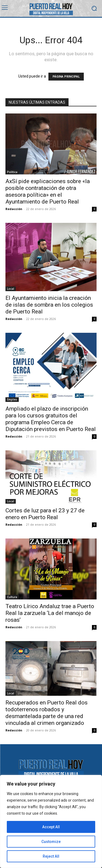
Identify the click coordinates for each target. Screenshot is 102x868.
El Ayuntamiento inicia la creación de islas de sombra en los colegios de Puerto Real (49, 305)
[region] (51, 821)
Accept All (51, 827)
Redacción (14, 209)
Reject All (51, 856)
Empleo (12, 399)
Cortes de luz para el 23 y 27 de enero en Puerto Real (45, 514)
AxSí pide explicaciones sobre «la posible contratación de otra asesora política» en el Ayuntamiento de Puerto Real (48, 191)
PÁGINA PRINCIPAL (66, 77)
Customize (51, 842)
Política (12, 172)
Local (11, 289)
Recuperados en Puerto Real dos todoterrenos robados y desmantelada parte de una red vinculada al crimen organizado (47, 713)
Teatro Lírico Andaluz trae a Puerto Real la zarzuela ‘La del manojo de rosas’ (50, 613)
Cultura (12, 597)
